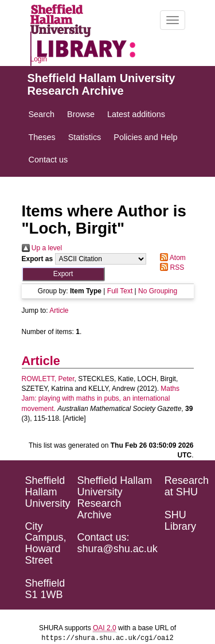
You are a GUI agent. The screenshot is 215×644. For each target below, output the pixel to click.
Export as (38, 259)
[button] (63, 274)
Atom (171, 258)
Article (59, 311)
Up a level (42, 248)
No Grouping (158, 291)
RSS (170, 267)
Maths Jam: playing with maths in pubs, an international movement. (101, 398)
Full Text (120, 291)
